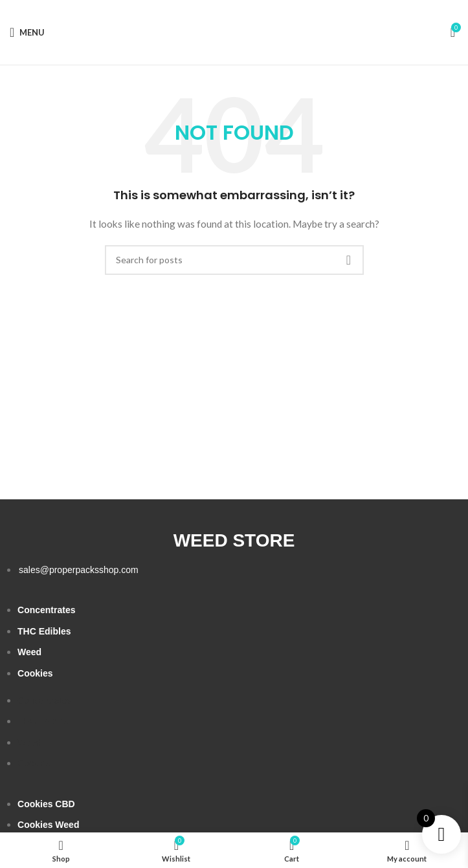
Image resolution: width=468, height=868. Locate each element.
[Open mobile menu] (27, 32)
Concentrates (46, 610)
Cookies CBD (46, 804)
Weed (29, 652)
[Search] (234, 260)
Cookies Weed (48, 825)
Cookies (35, 673)
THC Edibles (44, 631)
